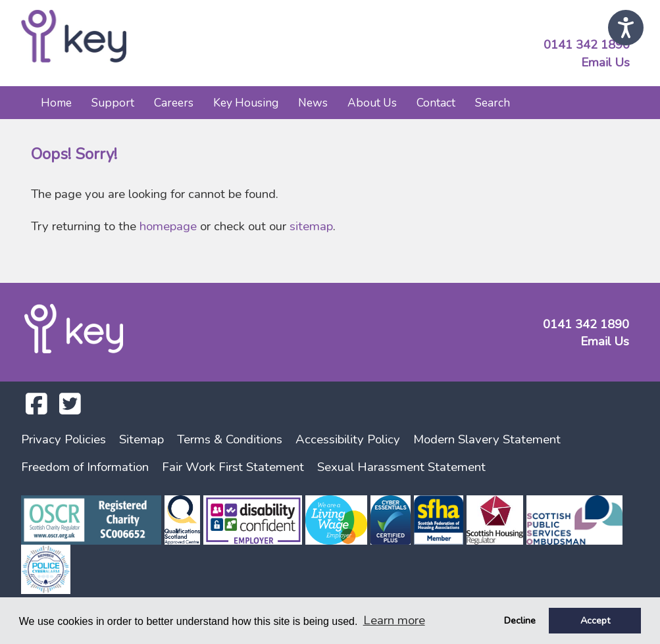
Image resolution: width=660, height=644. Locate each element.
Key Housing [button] (246, 103)
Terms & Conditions (230, 439)
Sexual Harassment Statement (401, 467)
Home (56, 103)
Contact (436, 103)
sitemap (311, 226)
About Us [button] (372, 103)
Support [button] (113, 103)
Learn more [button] (394, 620)
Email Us (605, 62)
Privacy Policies (63, 439)
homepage (168, 226)
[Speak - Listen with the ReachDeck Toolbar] (626, 28)
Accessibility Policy (348, 439)
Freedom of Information (85, 467)
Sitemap (141, 439)
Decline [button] (520, 620)
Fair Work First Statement (233, 467)
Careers (174, 103)
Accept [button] (595, 620)
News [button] (313, 103)
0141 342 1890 (587, 45)
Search (493, 103)
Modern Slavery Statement (487, 439)
